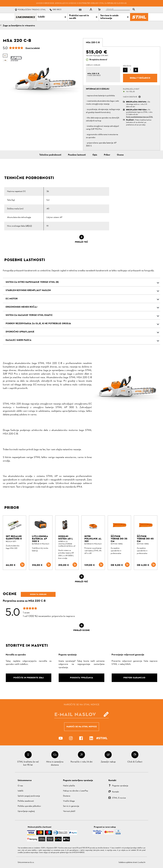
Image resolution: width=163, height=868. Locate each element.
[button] (140, 97)
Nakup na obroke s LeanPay (76, 791)
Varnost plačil (69, 811)
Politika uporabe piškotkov (29, 806)
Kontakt (115, 792)
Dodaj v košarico (140, 78)
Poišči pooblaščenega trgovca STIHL (139, 117)
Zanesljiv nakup (108, 762)
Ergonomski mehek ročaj (21, 307)
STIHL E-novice (119, 798)
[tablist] (121, 10)
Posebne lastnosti (77, 155)
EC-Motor (12, 299)
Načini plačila (69, 786)
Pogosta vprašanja (120, 786)
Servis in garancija (71, 806)
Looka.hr (142, 862)
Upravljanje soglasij (26, 811)
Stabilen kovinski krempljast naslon (28, 290)
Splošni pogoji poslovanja (29, 796)
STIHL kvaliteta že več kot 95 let (28, 763)
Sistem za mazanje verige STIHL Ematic (29, 315)
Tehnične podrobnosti (50, 155)
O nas (20, 786)
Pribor (107, 155)
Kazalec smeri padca (19, 340)
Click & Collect (135, 762)
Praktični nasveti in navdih (83, 17)
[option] (45, 78)
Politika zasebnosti (26, 801)
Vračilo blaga (69, 801)
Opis (95, 155)
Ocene (120, 155)
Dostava (67, 796)
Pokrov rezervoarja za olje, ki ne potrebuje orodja (38, 324)
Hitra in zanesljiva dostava (55, 763)
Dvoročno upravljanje (20, 332)
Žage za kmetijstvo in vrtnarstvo (19, 26)
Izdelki (52, 17)
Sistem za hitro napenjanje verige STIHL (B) (32, 282)
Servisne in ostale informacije (115, 17)
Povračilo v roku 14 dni (81, 762)
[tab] (93, 42)
